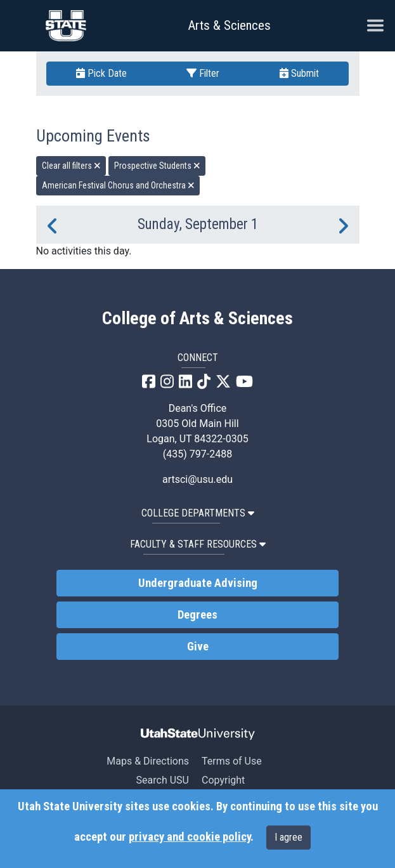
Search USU (163, 780)
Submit (299, 73)
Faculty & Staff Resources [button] (198, 544)
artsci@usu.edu (197, 479)
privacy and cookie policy (190, 837)
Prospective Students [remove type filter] (157, 166)
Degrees (197, 615)
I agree (288, 837)
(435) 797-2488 (197, 454)
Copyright (223, 780)
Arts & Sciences (229, 25)
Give (198, 647)
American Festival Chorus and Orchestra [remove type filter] (118, 185)
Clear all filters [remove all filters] (71, 166)
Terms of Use (232, 761)
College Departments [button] (198, 513)
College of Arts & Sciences (197, 319)
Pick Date (101, 73)
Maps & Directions (148, 761)
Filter (203, 73)
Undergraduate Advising (198, 583)
